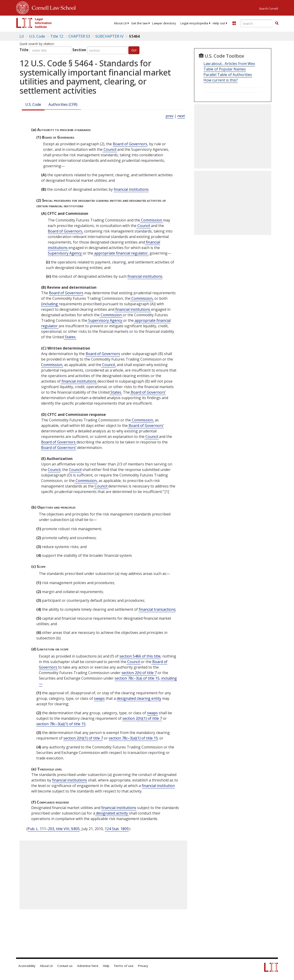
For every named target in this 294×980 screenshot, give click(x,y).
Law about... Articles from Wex (229, 64)
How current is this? (221, 80)
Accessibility (27, 966)
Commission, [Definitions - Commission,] (142, 298)
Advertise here (88, 966)
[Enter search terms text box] (257, 23)
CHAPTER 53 (79, 36)
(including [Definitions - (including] (50, 304)
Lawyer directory (164, 23)
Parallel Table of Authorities (228, 75)
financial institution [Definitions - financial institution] (158, 786)
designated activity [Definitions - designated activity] (112, 813)
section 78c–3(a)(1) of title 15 (61, 724)
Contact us (65, 966)
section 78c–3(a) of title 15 (137, 678)
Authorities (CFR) (63, 104)
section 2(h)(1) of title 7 (142, 718)
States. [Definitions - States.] (70, 337)
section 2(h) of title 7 (139, 673)
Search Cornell (269, 9)
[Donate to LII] (234, 23)
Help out (219, 23)
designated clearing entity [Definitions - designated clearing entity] (139, 698)
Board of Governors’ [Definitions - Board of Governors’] (148, 392)
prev (170, 116)
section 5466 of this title (140, 656)
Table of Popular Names (225, 69)
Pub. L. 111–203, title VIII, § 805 (54, 829)
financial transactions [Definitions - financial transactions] (157, 609)
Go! (134, 50)
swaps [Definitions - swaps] (99, 698)
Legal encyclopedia (194, 23)
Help (106, 966)
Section (79, 50)
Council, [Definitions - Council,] (109, 365)
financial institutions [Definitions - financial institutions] (131, 189)
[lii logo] (34, 23)
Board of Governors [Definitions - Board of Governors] (130, 144)
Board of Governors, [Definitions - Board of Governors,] (65, 231)
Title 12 (57, 36)
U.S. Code (33, 104)
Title (24, 50)
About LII (120, 23)
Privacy (143, 966)
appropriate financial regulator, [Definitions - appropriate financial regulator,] (121, 253)
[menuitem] (120, 23)
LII (22, 36)
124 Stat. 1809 (117, 829)
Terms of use (124, 966)
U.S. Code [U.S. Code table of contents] (37, 36)
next (181, 116)
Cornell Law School (52, 7)
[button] (277, 23)
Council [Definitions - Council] (110, 149)
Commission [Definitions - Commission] (152, 220)
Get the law (139, 23)
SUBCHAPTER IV (109, 36)
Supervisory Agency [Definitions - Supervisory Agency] (65, 253)
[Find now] (277, 23)
